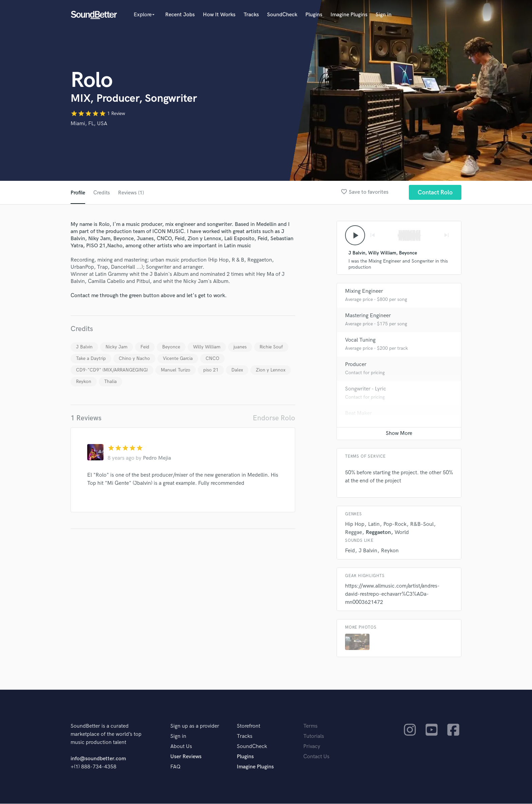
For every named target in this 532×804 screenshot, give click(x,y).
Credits (102, 193)
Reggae (354, 533)
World (402, 533)
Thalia (110, 381)
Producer (356, 365)
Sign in (384, 15)
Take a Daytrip (91, 358)
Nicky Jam (117, 347)
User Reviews (186, 757)
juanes (240, 347)
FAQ (175, 767)
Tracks (251, 15)
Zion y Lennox (271, 370)
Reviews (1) (131, 193)
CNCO (212, 358)
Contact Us (316, 757)
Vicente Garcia (178, 358)
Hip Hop (355, 525)
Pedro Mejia (157, 458)
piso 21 (211, 370)
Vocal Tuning (360, 340)
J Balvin (84, 347)
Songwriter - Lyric (366, 389)
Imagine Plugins (349, 15)
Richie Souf (271, 347)
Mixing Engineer (364, 292)
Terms (310, 726)
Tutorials (314, 737)
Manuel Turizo (176, 370)
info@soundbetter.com (98, 759)
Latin (374, 525)
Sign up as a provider (195, 726)
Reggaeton (378, 533)
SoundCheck (282, 15)
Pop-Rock (395, 525)
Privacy (312, 747)
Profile (78, 193)
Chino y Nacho (134, 358)
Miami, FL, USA (89, 124)
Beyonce (171, 347)
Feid (145, 347)
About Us (181, 747)
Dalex (237, 370)
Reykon (84, 381)
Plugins (314, 15)
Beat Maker (358, 414)
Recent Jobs (180, 15)
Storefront (249, 726)
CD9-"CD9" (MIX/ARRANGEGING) (112, 370)
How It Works (219, 15)
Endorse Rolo (274, 418)
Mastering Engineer (368, 316)
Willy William (207, 347)
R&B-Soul (422, 525)
